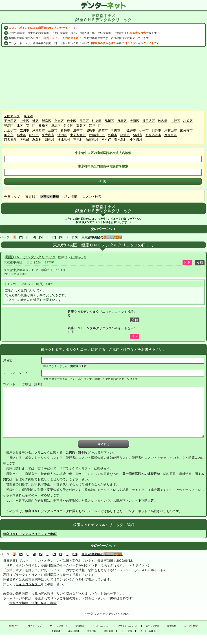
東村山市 (171, 130)
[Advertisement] (103, 78)
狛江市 (34, 135)
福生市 (21, 135)
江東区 (97, 121)
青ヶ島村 (120, 140)
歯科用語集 (74, 631)
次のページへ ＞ (103, 229)
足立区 (68, 126)
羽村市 (138, 135)
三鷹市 (53, 130)
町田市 (116, 130)
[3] (28, 237)
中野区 (175, 121)
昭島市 (90, 130)
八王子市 (10, 130)
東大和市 (48, 135)
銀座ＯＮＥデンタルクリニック (31, 257)
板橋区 (43, 126)
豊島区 (9, 126)
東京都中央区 (13, 262)
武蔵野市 (39, 130)
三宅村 (78, 140)
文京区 (59, 121)
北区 (20, 126)
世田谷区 (149, 121)
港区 (35, 121)
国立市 (9, 135)
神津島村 (64, 140)
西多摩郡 (10, 140)
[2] (21, 237)
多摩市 (112, 135)
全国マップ (12, 116)
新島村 (50, 140)
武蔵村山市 (97, 135)
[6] (48, 237)
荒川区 (31, 126)
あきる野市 (153, 135)
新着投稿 (172, 626)
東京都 (29, 116)
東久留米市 (78, 135)
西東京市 (171, 135)
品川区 (109, 121)
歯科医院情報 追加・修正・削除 (33, 603)
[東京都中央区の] (102, 237)
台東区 (72, 121)
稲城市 (125, 135)
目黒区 (122, 121)
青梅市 (65, 130)
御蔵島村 (92, 140)
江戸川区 (95, 126)
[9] (68, 237)
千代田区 (10, 121)
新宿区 (46, 121)
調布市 (103, 130)
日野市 (156, 130)
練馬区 (56, 126)
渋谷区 (163, 121)
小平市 (144, 130)
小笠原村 (136, 140)
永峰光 (152, 631)
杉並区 (188, 121)
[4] (34, 237)
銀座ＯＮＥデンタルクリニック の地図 (30, 534)
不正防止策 (146, 500)
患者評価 (56, 631)
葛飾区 (81, 126)
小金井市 (130, 130)
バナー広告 (126, 631)
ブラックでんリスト (27, 575)
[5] (41, 237)
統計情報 (108, 631)
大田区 (134, 121)
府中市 (78, 130)
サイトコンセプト (28, 584)
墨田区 (84, 121)
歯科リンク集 (153, 626)
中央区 (24, 121)
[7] (54, 237)
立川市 (24, 130)
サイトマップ (35, 626)
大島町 (24, 140)
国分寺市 (186, 130)
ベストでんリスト (101, 626)
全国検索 (80, 626)
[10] (75, 237)
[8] (61, 237)
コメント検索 (92, 197)
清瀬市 (62, 135)
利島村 (37, 140)
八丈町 (106, 140)
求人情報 (71, 197)
